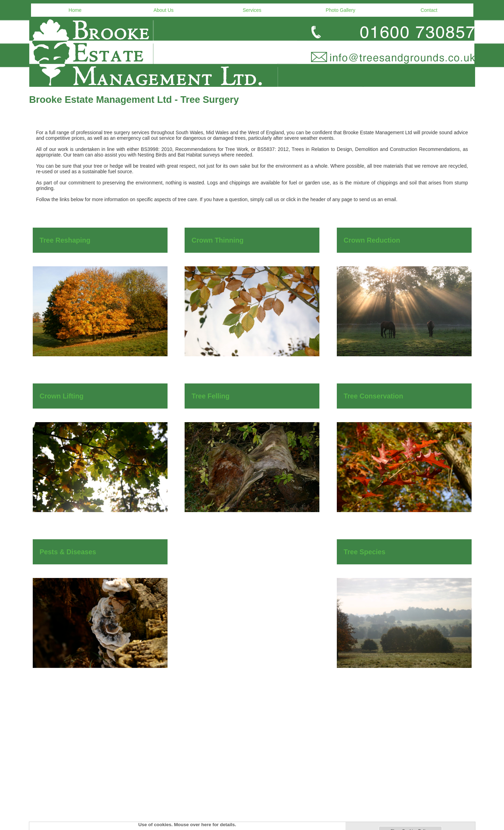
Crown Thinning (218, 240)
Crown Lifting (62, 396)
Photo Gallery (340, 10)
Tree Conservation (374, 396)
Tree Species (365, 552)
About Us (164, 10)
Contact (429, 10)
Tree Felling (211, 396)
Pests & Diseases (68, 552)
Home (75, 10)
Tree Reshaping (65, 240)
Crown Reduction (372, 240)
